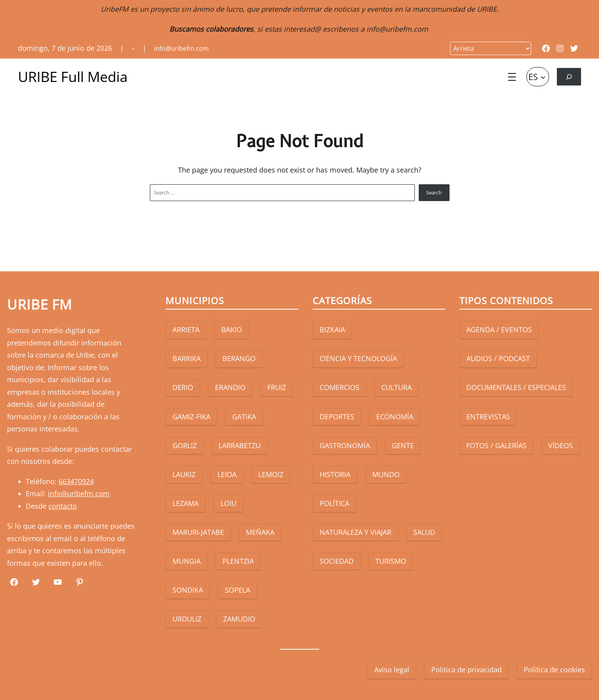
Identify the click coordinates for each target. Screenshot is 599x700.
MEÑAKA (260, 532)
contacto (63, 506)
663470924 (76, 481)
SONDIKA (188, 590)
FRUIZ (277, 387)
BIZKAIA (332, 330)
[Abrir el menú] (512, 77)
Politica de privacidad (467, 670)
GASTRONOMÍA (345, 445)
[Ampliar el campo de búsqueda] (569, 77)
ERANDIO (230, 387)
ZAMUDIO (239, 619)
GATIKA (244, 417)
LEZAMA (186, 503)
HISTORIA (335, 474)
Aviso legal (392, 670)
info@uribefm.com (397, 29)
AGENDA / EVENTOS (499, 330)
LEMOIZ (271, 474)
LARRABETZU (240, 445)
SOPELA (237, 590)
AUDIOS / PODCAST (498, 358)
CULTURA (396, 387)
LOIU (228, 503)
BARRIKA (187, 358)
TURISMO (391, 561)
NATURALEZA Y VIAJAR (355, 532)
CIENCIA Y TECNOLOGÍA (358, 358)
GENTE (403, 445)
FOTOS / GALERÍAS (496, 445)
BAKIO (232, 330)
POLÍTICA (334, 503)
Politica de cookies (554, 670)
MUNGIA (187, 561)
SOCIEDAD (337, 561)
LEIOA (227, 474)
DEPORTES (337, 417)
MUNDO (386, 474)
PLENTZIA (238, 561)
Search (434, 192)
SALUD (424, 532)
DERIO (183, 387)
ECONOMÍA (395, 417)
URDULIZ (187, 619)
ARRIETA (186, 330)
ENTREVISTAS (488, 417)
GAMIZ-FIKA (191, 417)
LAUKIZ (184, 474)
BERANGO (239, 358)
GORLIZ (185, 445)
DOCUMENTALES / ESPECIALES (516, 387)
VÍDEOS (561, 445)
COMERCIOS (339, 387)
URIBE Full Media (73, 77)
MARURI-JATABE (198, 532)
